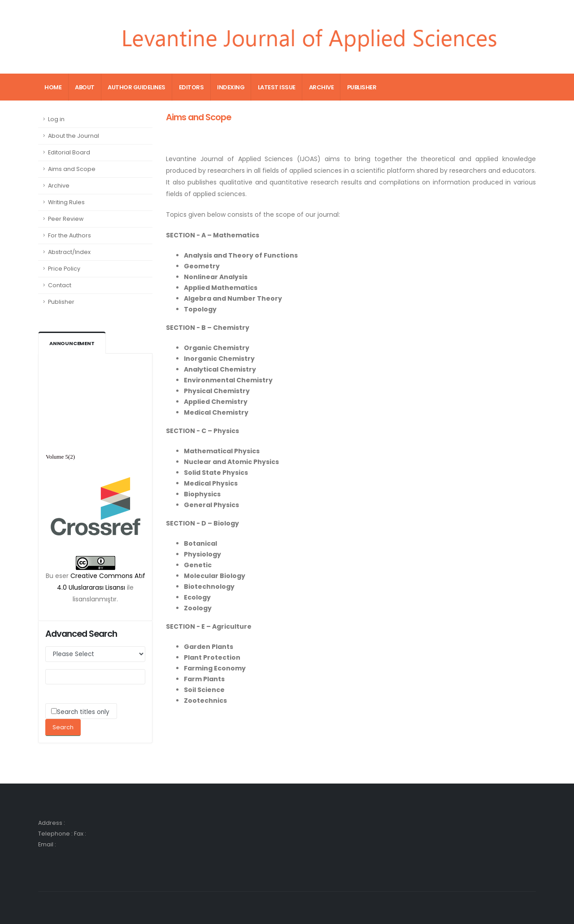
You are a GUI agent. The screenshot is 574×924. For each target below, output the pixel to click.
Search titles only (83, 712)
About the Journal (74, 136)
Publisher (362, 87)
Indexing (231, 87)
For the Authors (70, 235)
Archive (322, 87)
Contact (60, 285)
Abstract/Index (69, 252)
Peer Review (66, 219)
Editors (191, 87)
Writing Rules (66, 202)
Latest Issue (277, 87)
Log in (56, 119)
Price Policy (64, 269)
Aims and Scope (72, 169)
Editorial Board (69, 152)
